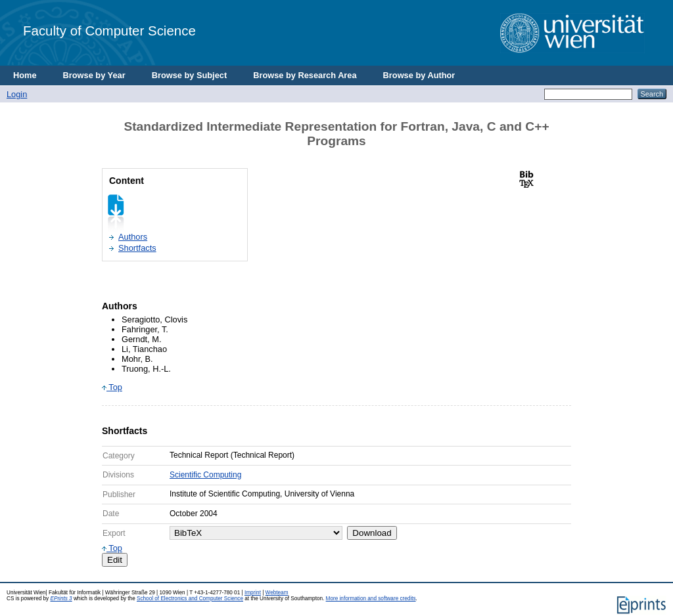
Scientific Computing (205, 475)
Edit (115, 560)
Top (112, 387)
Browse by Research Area (305, 75)
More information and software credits (371, 599)
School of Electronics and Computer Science (190, 599)
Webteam (277, 593)
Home (25, 75)
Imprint (253, 593)
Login (17, 94)
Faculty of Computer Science (109, 31)
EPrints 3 (61, 599)
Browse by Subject (190, 75)
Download (372, 533)
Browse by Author (419, 75)
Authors (133, 237)
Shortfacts (137, 248)
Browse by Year (94, 75)
